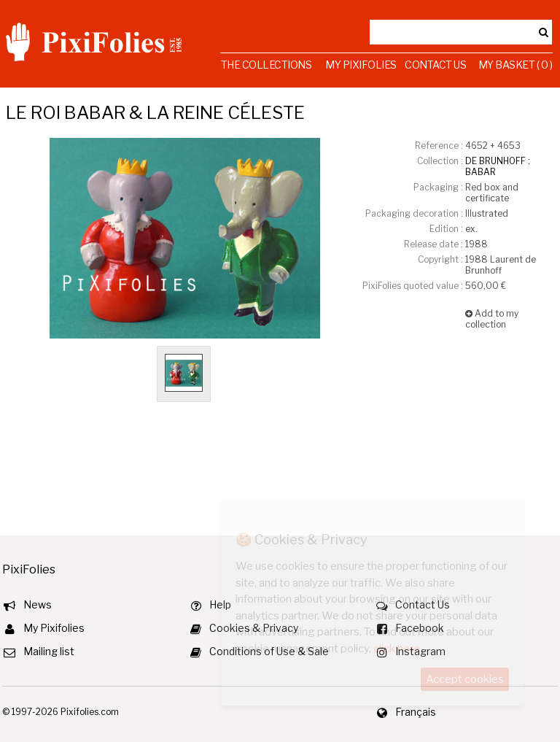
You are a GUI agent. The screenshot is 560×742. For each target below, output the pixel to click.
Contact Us (435, 65)
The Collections (267, 65)
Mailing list (49, 651)
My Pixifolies (361, 65)
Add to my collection (492, 319)
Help (220, 604)
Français (416, 712)
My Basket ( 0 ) (516, 65)
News (38, 604)
